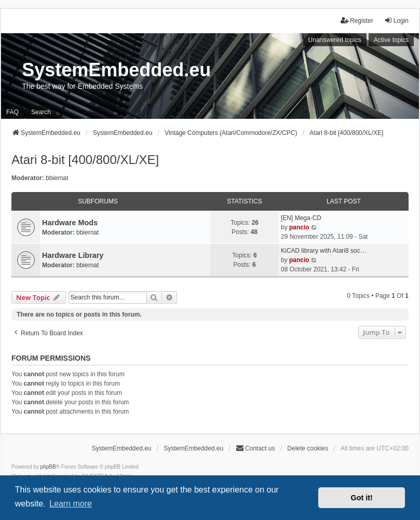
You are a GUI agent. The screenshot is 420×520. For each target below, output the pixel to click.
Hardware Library (73, 255)
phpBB (48, 467)
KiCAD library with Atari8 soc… (324, 251)
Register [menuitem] (357, 20)
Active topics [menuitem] (391, 40)
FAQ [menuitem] (12, 112)
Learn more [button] (71, 504)
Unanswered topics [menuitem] (335, 40)
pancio (299, 227)
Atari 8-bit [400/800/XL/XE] (85, 160)
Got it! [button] (362, 498)
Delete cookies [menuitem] (308, 448)
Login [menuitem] (396, 20)
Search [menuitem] (41, 112)
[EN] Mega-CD (301, 218)
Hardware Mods (70, 223)
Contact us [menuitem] (255, 448)
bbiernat (57, 178)
